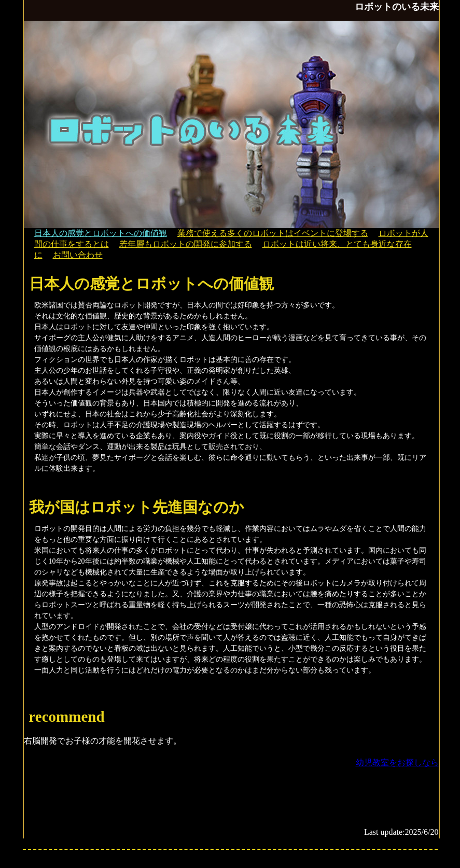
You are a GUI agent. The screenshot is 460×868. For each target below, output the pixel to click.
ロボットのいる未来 (397, 7)
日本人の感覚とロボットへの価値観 (101, 233)
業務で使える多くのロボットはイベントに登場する (273, 233)
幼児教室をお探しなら (397, 762)
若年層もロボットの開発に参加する (186, 244)
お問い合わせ (78, 255)
